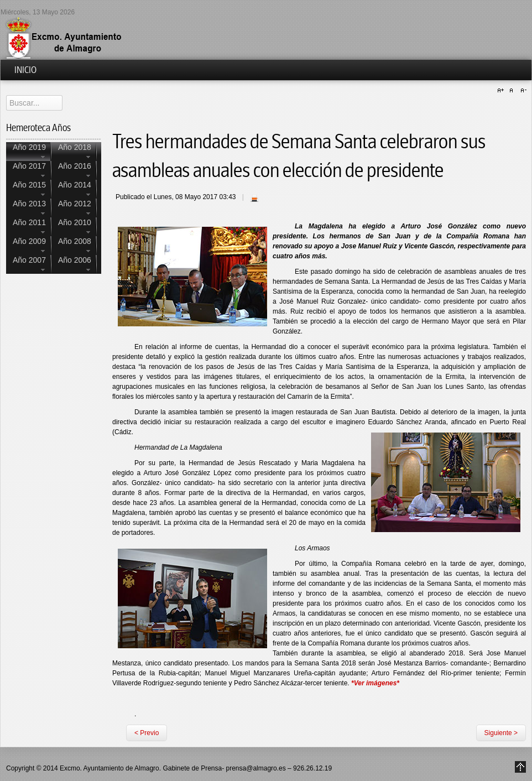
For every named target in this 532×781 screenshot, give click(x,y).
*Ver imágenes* (375, 683)
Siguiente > (501, 733)
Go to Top (520, 767)
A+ (502, 91)
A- (522, 91)
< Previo (147, 733)
